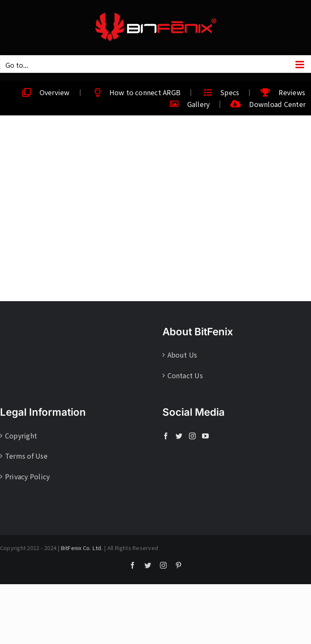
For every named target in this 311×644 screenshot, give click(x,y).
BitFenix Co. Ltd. (82, 548)
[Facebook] (166, 436)
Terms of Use (26, 456)
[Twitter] (179, 436)
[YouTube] (205, 436)
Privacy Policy (27, 476)
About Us (182, 355)
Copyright (21, 436)
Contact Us (185, 375)
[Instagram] (192, 436)
